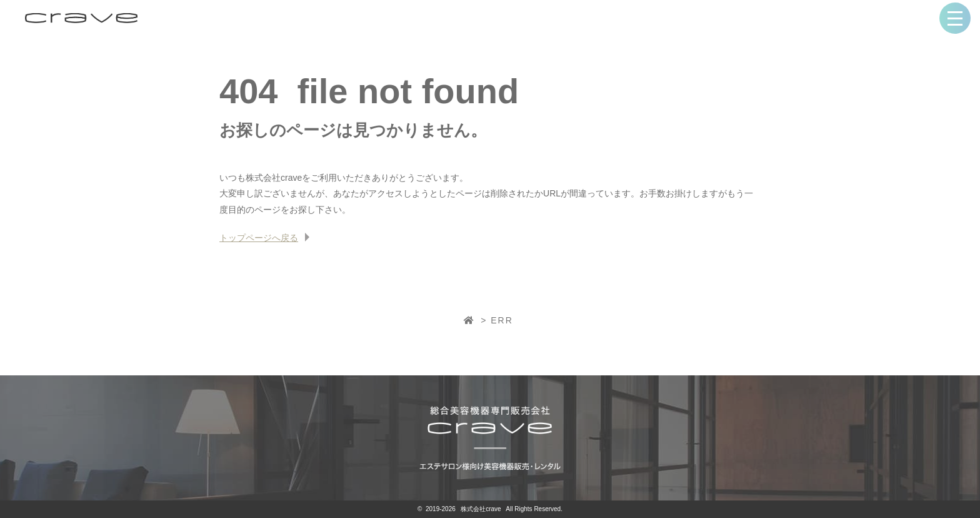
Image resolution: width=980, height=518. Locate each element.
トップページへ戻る (259, 238)
